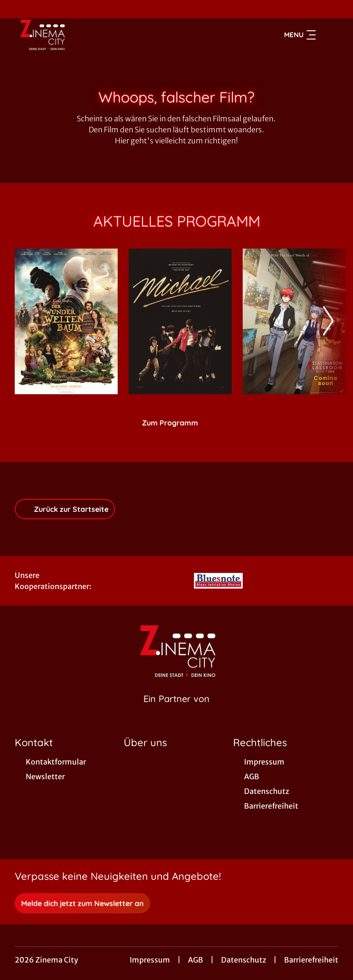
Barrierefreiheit (311, 960)
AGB (196, 960)
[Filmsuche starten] (329, 35)
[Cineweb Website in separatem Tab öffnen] (176, 710)
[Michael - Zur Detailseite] (180, 321)
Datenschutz (244, 960)
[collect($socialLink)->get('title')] (17, 9)
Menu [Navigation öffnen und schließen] (300, 35)
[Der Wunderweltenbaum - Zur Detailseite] (66, 321)
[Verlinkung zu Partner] (219, 581)
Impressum (150, 960)
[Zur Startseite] (79, 35)
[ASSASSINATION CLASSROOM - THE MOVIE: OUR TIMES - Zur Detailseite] (294, 321)
